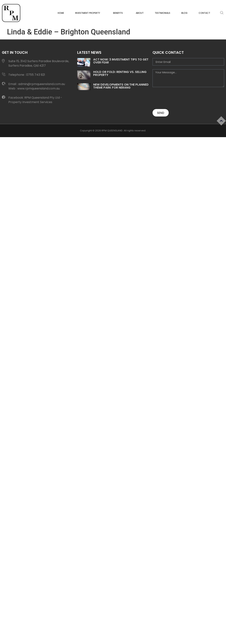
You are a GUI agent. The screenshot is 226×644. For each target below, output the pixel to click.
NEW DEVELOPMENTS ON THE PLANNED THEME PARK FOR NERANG (121, 86)
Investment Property (89, 13)
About (140, 13)
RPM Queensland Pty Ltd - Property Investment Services (35, 100)
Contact (204, 13)
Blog (184, 13)
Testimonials (162, 13)
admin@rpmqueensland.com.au (42, 84)
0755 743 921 (36, 75)
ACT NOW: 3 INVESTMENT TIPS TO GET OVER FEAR (121, 61)
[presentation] (181, 98)
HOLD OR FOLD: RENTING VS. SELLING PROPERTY (120, 73)
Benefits (119, 13)
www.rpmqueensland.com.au (39, 88)
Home (61, 13)
